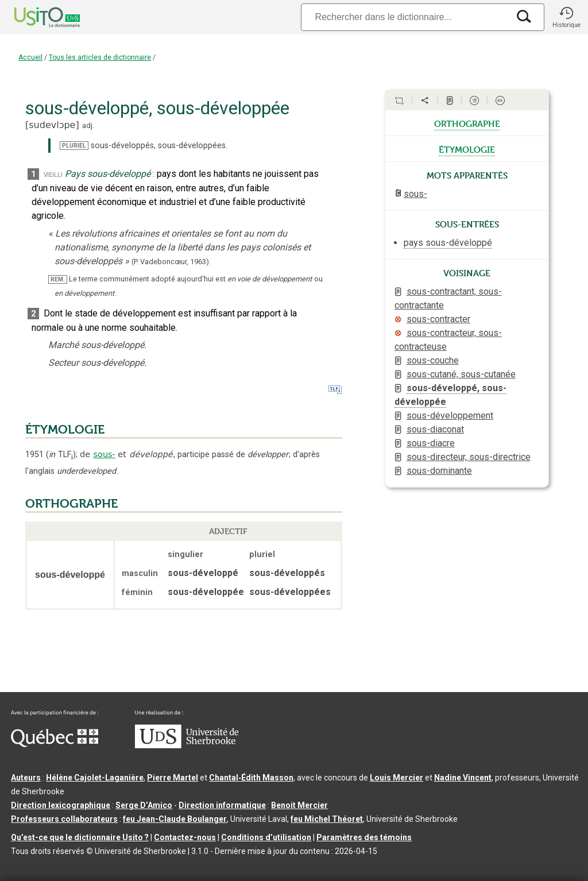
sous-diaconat (435, 429)
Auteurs (26, 778)
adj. (88, 125)
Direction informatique (222, 805)
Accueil (30, 57)
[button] (566, 17)
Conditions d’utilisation (266, 837)
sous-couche (433, 360)
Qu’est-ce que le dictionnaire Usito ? (80, 837)
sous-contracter (438, 319)
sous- (105, 454)
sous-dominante (439, 471)
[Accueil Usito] (34, 17)
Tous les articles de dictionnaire (100, 57)
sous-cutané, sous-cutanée (461, 374)
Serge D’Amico (144, 805)
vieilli (53, 174)
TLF (61, 455)
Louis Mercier (396, 778)
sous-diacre (431, 443)
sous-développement (450, 416)
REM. (58, 279)
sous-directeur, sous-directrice (469, 457)
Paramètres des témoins (364, 837)
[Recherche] (405, 17)
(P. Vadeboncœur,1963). (171, 262)
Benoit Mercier (299, 805)
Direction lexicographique (61, 805)
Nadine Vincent (463, 778)
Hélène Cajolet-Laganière (95, 778)
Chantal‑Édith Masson (251, 778)
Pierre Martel (173, 778)
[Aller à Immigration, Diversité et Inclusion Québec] (55, 744)
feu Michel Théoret (327, 819)
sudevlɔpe (52, 125)
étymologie (467, 149)
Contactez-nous (185, 837)
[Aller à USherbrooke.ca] (187, 745)
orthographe (467, 123)
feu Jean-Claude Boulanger (175, 819)
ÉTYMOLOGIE (65, 430)
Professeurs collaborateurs (64, 819)
